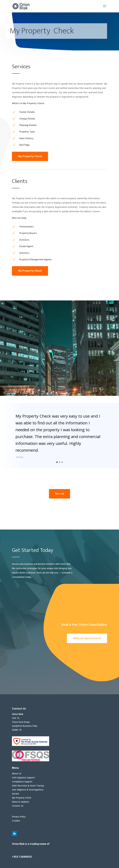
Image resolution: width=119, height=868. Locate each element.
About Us (17, 773)
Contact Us (18, 806)
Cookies (16, 821)
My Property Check (22, 798)
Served (15, 794)
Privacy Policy (19, 817)
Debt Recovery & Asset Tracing (28, 786)
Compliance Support (22, 782)
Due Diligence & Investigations (28, 790)
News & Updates (21, 802)
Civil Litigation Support (23, 777)
